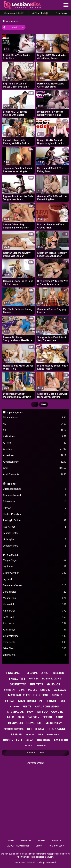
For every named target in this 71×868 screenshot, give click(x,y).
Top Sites (12, 484)
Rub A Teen (35, 527)
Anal (35, 468)
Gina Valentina (35, 636)
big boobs (53, 734)
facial (10, 701)
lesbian (17, 735)
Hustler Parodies (35, 514)
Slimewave (35, 502)
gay (41, 735)
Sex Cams (61, 13)
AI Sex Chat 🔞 (40, 13)
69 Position (35, 437)
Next (43, 404)
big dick (44, 740)
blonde (51, 701)
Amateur (35, 449)
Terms (42, 841)
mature (33, 690)
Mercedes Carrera (35, 586)
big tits (37, 684)
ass (63, 701)
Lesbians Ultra (35, 546)
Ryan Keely (35, 642)
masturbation (30, 701)
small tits (17, 679)
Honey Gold (35, 604)
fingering (13, 673)
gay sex (34, 679)
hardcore (58, 729)
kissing (14, 707)
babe (59, 717)
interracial (15, 712)
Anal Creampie (35, 474)
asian (30, 740)
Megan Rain (35, 598)
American (35, 455)
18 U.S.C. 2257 (56, 846)
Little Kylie (35, 539)
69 (35, 430)
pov (30, 712)
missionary (54, 723)
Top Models (13, 555)
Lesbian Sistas (35, 533)
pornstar (10, 690)
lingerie (45, 690)
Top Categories (15, 412)
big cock (41, 695)
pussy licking (52, 679)
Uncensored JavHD (14, 13)
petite (27, 707)
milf (11, 717)
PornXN (35, 508)
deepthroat (37, 729)
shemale (57, 695)
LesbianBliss (32, 863)
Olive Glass (35, 648)
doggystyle (13, 740)
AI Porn (35, 443)
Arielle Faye (35, 630)
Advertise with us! (18, 846)
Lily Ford (35, 579)
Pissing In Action (35, 521)
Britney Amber (35, 573)
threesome (30, 673)
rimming (42, 745)
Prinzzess (35, 623)
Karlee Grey (35, 611)
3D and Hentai (35, 418)
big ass (58, 673)
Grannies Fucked (35, 495)
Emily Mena (35, 655)
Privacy (57, 841)
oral (22, 690)
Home (11, 841)
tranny (30, 735)
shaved (29, 745)
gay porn (33, 717)
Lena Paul (35, 617)
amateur (61, 740)
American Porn (35, 462)
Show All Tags (35, 753)
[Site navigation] (66, 5)
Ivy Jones (35, 567)
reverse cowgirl (14, 729)
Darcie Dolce (35, 592)
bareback (60, 690)
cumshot (34, 723)
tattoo (42, 712)
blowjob (15, 723)
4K (35, 424)
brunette (18, 684)
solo (21, 717)
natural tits (19, 695)
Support (26, 841)
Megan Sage (35, 560)
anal (45, 673)
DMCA (39, 846)
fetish (47, 717)
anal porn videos (47, 707)
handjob (54, 684)
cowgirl (57, 712)
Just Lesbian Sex (35, 489)
